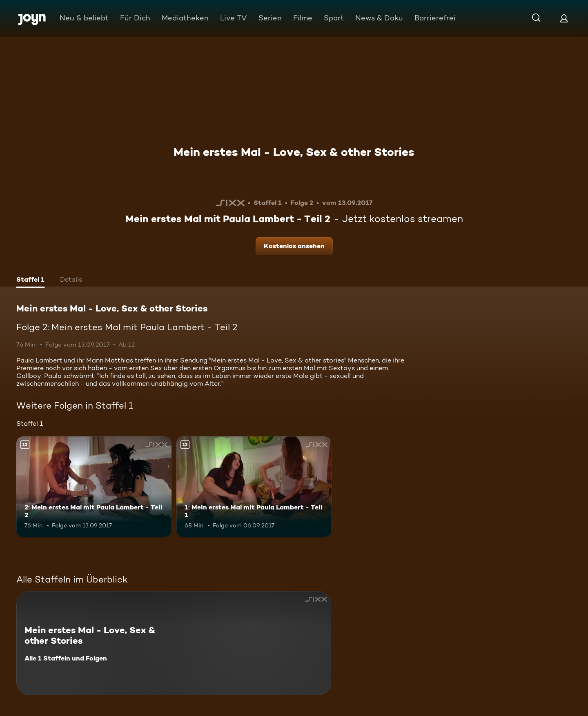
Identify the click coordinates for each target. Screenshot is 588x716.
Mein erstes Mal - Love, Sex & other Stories (294, 152)
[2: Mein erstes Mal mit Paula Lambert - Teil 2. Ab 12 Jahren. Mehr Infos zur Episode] (94, 487)
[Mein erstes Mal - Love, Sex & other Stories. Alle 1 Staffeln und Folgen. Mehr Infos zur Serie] (174, 643)
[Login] (564, 18)
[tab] (30, 280)
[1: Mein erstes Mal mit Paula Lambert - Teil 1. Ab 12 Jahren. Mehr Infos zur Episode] (254, 487)
